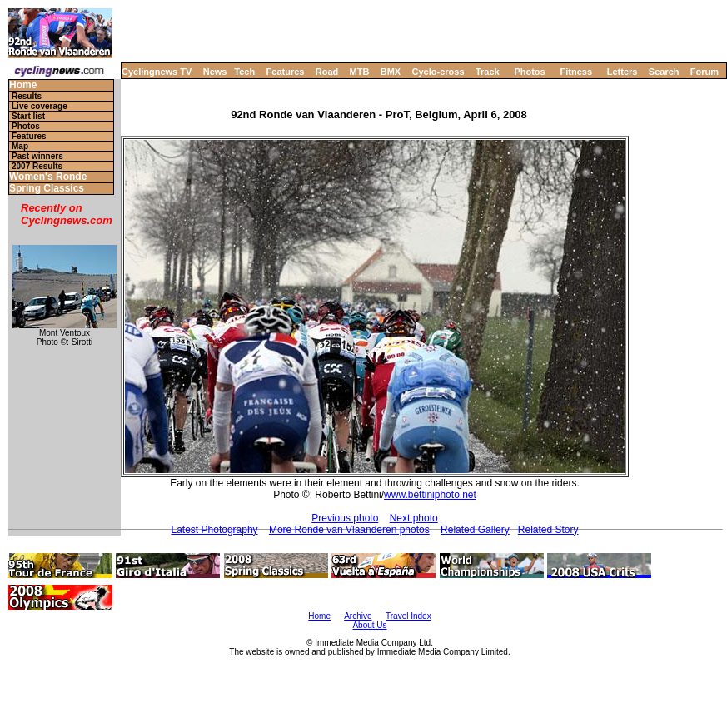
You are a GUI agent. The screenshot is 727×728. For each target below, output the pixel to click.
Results (27, 96)
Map (20, 146)
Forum (705, 72)
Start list (28, 116)
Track (488, 72)
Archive (358, 616)
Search (664, 72)
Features (286, 72)
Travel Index (408, 616)
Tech (244, 72)
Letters (622, 72)
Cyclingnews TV (157, 72)
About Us (369, 625)
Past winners (37, 156)
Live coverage (40, 106)
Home (23, 85)
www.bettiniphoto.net (430, 495)
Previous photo (345, 518)
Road (327, 72)
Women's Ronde (48, 177)
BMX (391, 72)
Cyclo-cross (438, 72)
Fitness (576, 72)
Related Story (548, 530)
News (215, 72)
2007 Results (37, 166)
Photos (529, 72)
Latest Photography (215, 530)
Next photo (414, 518)
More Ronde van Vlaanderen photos (349, 530)
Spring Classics (47, 189)
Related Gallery (475, 530)
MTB (360, 72)
